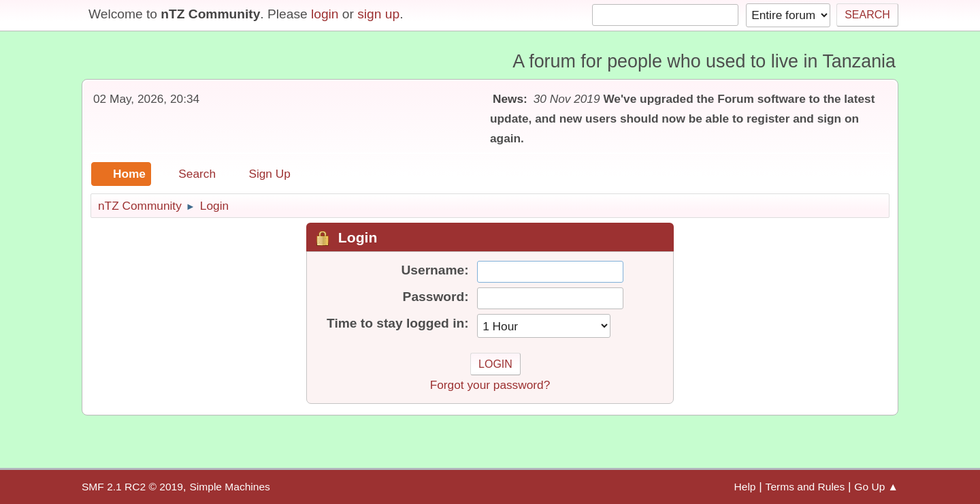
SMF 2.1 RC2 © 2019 (132, 487)
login (325, 14)
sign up (378, 14)
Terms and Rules (805, 487)
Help (745, 487)
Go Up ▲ (876, 487)
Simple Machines (229, 487)
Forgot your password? (490, 385)
